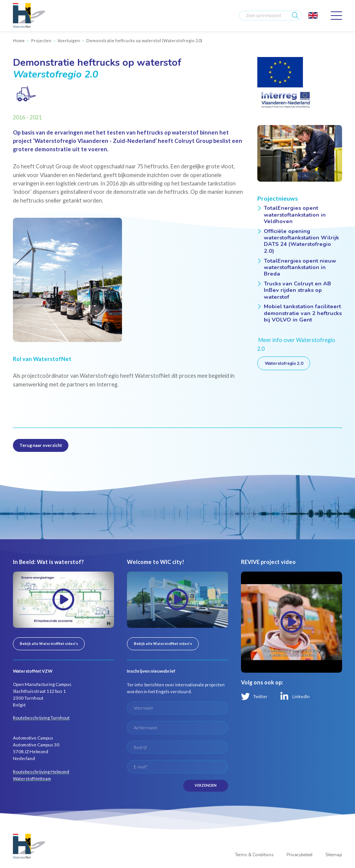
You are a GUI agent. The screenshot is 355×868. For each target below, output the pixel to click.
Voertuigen (69, 40)
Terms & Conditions (254, 855)
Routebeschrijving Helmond (41, 772)
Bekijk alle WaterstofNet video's (49, 644)
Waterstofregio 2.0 (284, 363)
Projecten (41, 40)
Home (19, 40)
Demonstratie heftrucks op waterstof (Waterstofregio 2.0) (144, 40)
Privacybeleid (300, 855)
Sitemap (334, 855)
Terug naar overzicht (41, 445)
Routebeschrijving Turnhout (41, 718)
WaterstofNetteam (32, 779)
